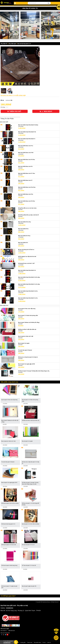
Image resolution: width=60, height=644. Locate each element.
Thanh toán (30, 642)
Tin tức (44, 642)
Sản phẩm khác (37, 642)
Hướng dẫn (23, 642)
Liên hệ (49, 642)
